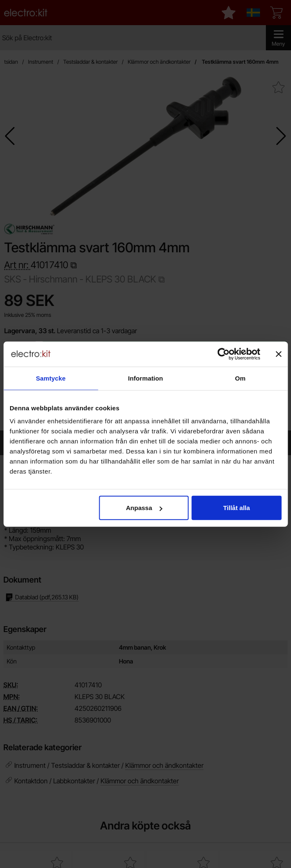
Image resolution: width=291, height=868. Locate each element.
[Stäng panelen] (278, 354)
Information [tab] (146, 378)
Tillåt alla (237, 508)
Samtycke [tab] (51, 378)
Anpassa (144, 508)
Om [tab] (240, 378)
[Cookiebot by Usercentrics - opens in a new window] (223, 354)
